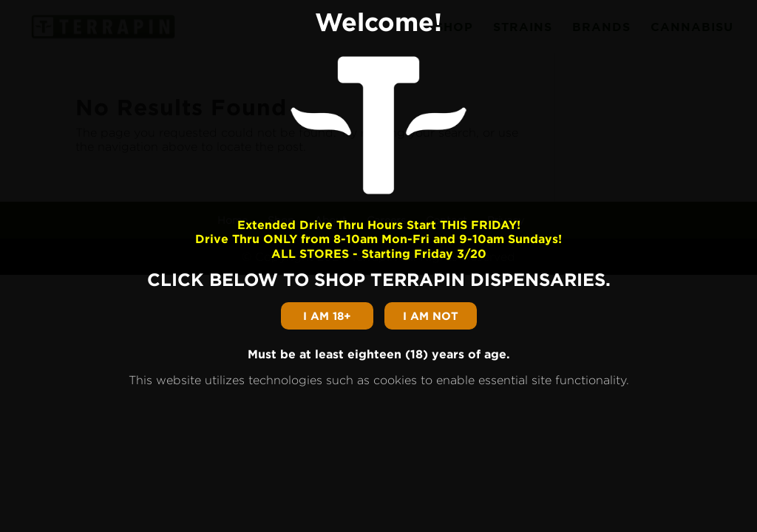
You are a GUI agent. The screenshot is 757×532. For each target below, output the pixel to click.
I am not (431, 316)
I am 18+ (327, 316)
